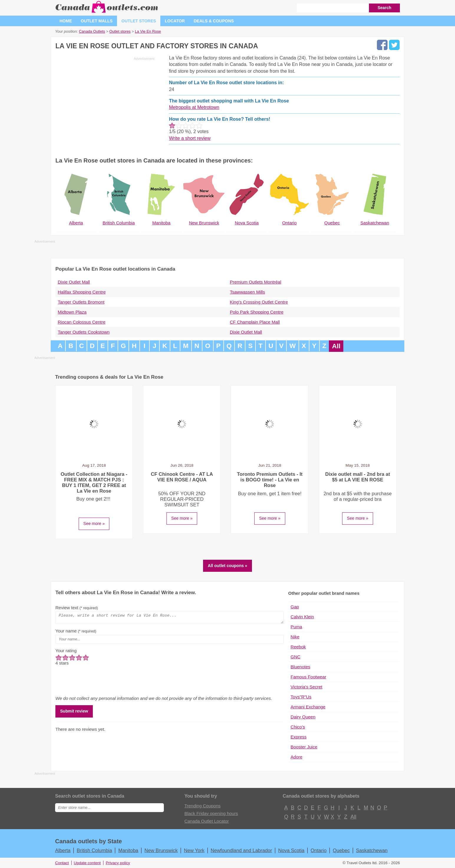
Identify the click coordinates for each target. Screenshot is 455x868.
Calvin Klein (302, 617)
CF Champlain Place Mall (255, 322)
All (336, 346)
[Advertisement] (105, 104)
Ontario (319, 850)
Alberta (63, 850)
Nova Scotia (291, 850)
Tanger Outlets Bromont (81, 302)
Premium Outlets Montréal (255, 282)
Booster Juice (304, 747)
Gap (295, 607)
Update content (87, 863)
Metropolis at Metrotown (194, 107)
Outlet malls (97, 21)
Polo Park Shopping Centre (257, 312)
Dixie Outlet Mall (74, 282)
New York (194, 850)
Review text (77, 608)
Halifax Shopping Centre (82, 292)
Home (66, 21)
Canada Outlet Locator (207, 821)
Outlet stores (139, 21)
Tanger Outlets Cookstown (84, 332)
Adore (296, 757)
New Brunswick (161, 850)
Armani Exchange (308, 707)
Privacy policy (118, 863)
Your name (76, 633)
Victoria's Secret (306, 687)
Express (299, 737)
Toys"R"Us (301, 697)
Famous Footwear (308, 677)
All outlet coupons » (227, 566)
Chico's (298, 727)
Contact (62, 863)
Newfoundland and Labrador (241, 850)
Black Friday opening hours (211, 813)
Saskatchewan (372, 850)
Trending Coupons (203, 806)
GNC (295, 657)
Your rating (66, 652)
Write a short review (190, 138)
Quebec (341, 850)
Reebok (298, 647)
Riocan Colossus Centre (82, 322)
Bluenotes (300, 667)
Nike (295, 637)
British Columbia (94, 850)
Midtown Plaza (72, 312)
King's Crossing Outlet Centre (259, 302)
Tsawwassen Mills (247, 292)
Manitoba (128, 850)
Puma (296, 627)
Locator (175, 21)
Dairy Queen (303, 717)
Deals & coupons (214, 21)
